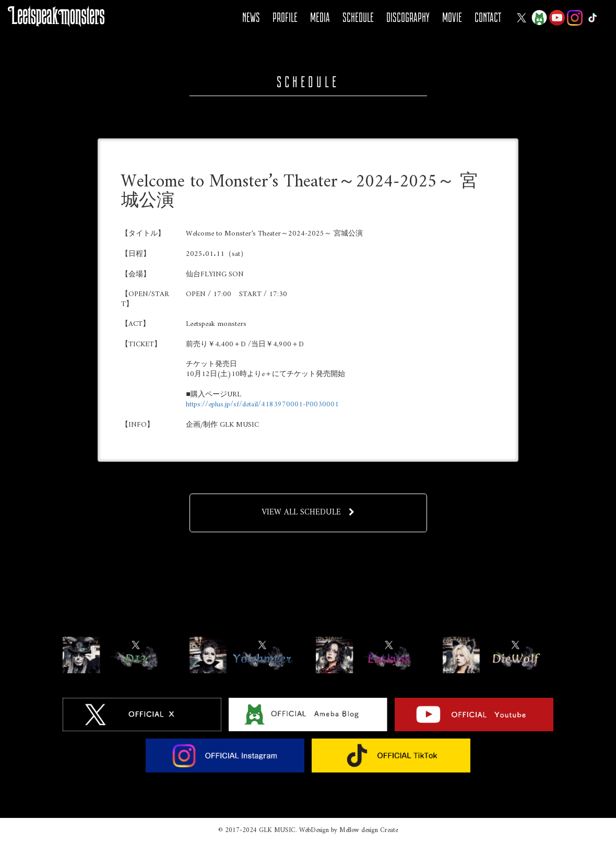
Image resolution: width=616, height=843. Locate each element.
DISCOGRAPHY (408, 17)
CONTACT (488, 17)
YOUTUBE (557, 18)
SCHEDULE (358, 17)
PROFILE (285, 17)
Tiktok (593, 18)
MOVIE (452, 17)
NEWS (251, 17)
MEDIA (320, 17)
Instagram (575, 18)
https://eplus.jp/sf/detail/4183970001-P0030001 (262, 405)
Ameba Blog (539, 18)
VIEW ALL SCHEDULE (308, 512)
